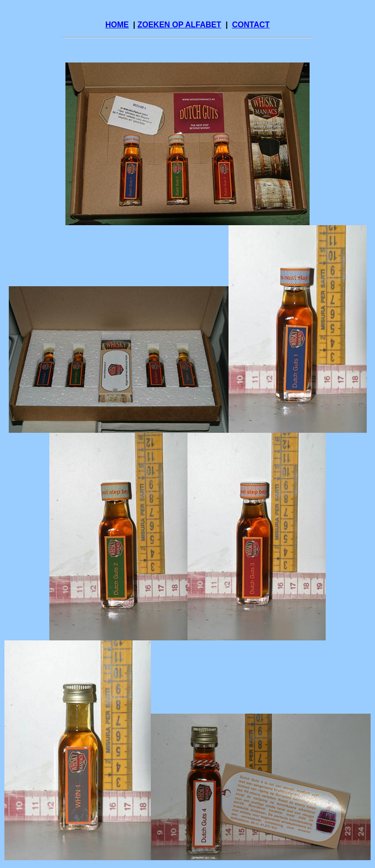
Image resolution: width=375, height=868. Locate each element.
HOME (117, 25)
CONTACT (251, 25)
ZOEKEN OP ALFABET (179, 25)
